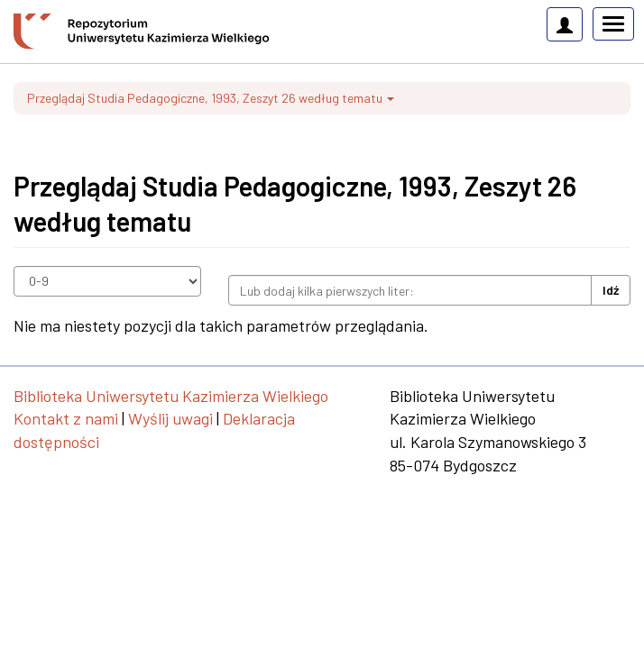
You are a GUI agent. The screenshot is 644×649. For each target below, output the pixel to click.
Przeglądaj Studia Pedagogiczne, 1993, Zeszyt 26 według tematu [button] (211, 98)
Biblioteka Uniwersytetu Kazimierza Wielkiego (171, 396)
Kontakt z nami (66, 418)
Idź (611, 290)
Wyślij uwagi (170, 418)
